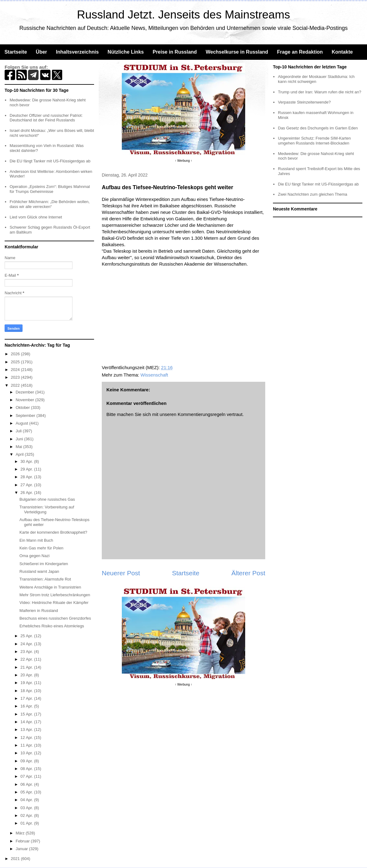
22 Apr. (27, 659)
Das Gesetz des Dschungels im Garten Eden (318, 128)
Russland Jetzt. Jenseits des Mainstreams (184, 15)
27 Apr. (27, 485)
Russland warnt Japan (39, 571)
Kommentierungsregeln (202, 414)
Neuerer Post (121, 573)
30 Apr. (27, 461)
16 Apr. (27, 706)
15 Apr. (27, 714)
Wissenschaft (154, 375)
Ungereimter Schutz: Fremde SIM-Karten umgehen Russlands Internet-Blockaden (314, 141)
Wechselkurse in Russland (237, 52)
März (21, 833)
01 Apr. (27, 823)
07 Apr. (27, 776)
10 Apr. (27, 753)
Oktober (23, 408)
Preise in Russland (175, 52)
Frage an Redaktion (300, 52)
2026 (16, 354)
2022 (16, 385)
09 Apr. (27, 761)
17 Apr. (27, 698)
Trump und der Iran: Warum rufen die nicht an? (320, 92)
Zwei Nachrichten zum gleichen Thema (312, 194)
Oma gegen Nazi (35, 556)
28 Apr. (27, 477)
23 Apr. (27, 652)
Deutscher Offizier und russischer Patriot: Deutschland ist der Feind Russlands (46, 118)
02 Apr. (27, 815)
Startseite (16, 52)
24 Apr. (27, 644)
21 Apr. (27, 667)
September (26, 416)
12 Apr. (27, 738)
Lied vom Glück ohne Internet (36, 217)
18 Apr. (27, 691)
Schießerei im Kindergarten (44, 564)
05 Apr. (27, 792)
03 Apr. (27, 808)
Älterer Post (248, 573)
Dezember (26, 392)
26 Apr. (27, 493)
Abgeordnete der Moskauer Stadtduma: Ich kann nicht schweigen (316, 79)
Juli (19, 431)
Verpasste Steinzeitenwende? (304, 102)
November (26, 400)
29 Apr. (27, 469)
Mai (20, 447)
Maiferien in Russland (39, 611)
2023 (16, 377)
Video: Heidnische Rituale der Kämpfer (54, 603)
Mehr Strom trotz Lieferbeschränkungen (55, 595)
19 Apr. (27, 683)
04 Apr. (27, 800)
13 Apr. (27, 729)
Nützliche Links (126, 52)
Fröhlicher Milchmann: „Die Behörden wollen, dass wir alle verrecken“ (49, 204)
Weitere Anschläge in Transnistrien (50, 587)
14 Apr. (27, 722)
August (23, 423)
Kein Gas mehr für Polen (41, 548)
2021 (16, 859)
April (20, 454)
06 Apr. (27, 784)
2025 (16, 362)
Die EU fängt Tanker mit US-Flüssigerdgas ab (50, 161)
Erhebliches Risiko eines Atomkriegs (52, 626)
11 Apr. (27, 745)
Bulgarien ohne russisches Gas (47, 499)
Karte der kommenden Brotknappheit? (53, 532)
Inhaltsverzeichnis (77, 52)
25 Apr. (27, 636)
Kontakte (342, 52)
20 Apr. (27, 675)
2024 (16, 370)
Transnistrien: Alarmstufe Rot (45, 579)
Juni (20, 439)
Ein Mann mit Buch (36, 540)
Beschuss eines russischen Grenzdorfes (55, 618)
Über (41, 52)
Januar (22, 849)
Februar (23, 841)
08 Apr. (27, 769)
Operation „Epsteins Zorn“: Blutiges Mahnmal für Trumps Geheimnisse (50, 189)
